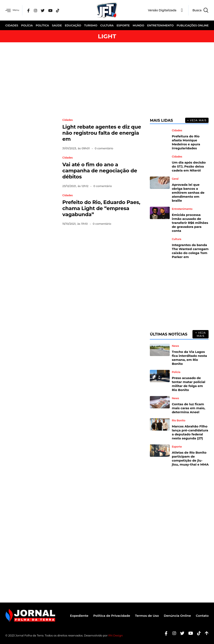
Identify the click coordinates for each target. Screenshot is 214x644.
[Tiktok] (197, 633)
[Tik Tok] (61, 10)
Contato (202, 616)
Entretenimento (160, 25)
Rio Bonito (178, 421)
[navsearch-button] (198, 10)
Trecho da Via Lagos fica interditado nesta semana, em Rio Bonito (189, 358)
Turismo (91, 25)
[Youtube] (189, 633)
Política (42, 25)
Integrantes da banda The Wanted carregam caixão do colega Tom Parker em (190, 251)
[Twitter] (46, 10)
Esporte (123, 25)
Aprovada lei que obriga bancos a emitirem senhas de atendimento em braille (188, 193)
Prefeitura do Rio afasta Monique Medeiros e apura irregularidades (186, 142)
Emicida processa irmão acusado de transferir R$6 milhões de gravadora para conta (190, 223)
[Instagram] (39, 10)
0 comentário (104, 148)
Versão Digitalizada (162, 10)
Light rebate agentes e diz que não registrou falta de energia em (102, 133)
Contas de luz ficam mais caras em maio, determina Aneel (189, 408)
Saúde (57, 25)
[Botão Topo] (205, 633)
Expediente (74, 616)
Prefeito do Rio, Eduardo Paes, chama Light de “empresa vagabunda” (101, 208)
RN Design (116, 635)
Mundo (138, 25)
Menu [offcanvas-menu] (13, 10)
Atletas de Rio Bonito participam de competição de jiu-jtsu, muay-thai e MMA (190, 458)
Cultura (107, 25)
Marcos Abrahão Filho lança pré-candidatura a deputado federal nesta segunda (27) (190, 432)
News (175, 346)
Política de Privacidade (108, 616)
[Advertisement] (107, 80)
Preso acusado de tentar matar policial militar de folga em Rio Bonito (189, 384)
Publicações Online (193, 25)
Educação (73, 25)
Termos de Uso (144, 616)
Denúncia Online (176, 616)
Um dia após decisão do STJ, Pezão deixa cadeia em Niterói (189, 166)
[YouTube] (53, 10)
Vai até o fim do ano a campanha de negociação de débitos (100, 171)
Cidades (12, 25)
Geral (175, 179)
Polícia (27, 25)
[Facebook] (32, 10)
